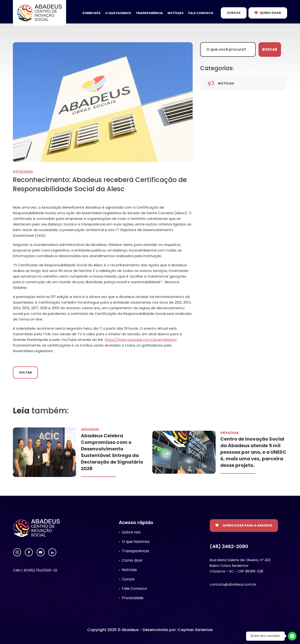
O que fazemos (118, 13)
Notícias (176, 13)
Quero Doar (270, 13)
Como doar (132, 560)
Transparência (149, 13)
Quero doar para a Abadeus (247, 525)
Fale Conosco (201, 13)
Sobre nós (91, 13)
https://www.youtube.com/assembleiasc (141, 340)
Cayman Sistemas (195, 630)
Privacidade (133, 598)
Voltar (25, 372)
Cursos (234, 13)
